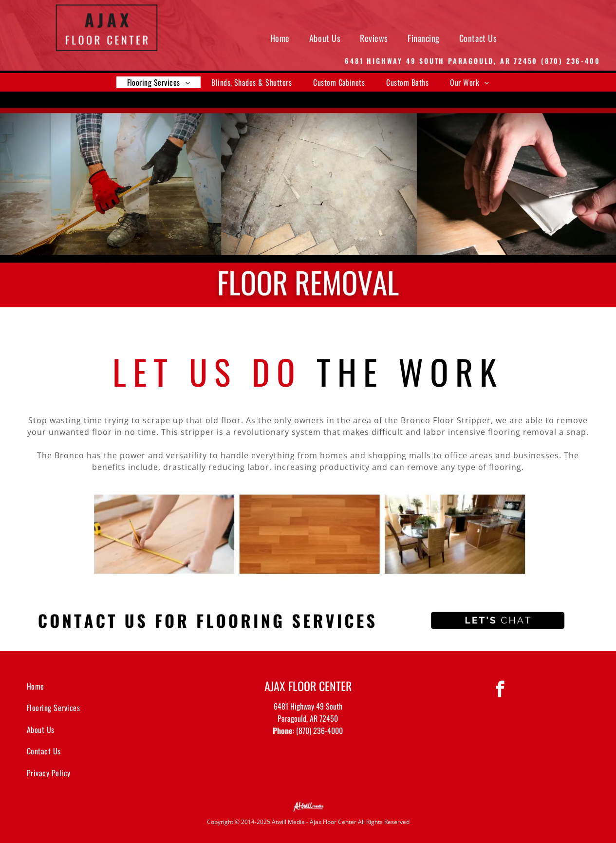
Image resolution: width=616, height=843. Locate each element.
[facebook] (500, 691)
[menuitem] (280, 38)
